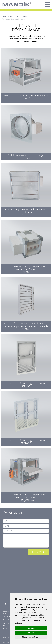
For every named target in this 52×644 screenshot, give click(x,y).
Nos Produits (21, 16)
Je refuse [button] (31, 633)
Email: (7, 526)
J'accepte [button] (31, 628)
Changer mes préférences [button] (31, 637)
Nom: (7, 521)
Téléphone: (9, 531)
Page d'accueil (7, 16)
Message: (8, 536)
